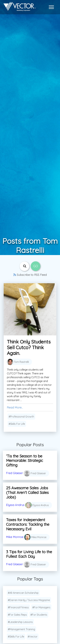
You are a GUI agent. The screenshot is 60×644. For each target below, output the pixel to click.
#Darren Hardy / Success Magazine (29, 600)
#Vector (33, 637)
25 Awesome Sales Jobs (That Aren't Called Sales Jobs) (27, 492)
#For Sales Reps (17, 615)
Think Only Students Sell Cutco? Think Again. (29, 347)
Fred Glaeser (14, 473)
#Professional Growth (21, 417)
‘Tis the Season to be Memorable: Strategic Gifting (25, 461)
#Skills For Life (17, 424)
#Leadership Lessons (20, 622)
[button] (52, 7)
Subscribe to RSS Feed (30, 275)
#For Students (39, 615)
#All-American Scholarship (23, 593)
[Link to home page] (19, 7)
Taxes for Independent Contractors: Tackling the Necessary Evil (28, 524)
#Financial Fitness (18, 607)
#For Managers (41, 607)
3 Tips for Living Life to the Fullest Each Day (29, 554)
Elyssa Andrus (15, 505)
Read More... (15, 407)
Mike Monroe (15, 537)
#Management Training (21, 629)
